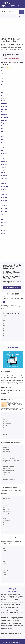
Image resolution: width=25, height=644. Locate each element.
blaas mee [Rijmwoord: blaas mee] (4, 98)
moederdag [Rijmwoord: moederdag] (6, 417)
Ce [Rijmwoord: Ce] (2, 137)
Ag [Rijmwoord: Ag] (2, 84)
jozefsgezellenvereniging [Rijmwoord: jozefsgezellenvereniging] (9, 466)
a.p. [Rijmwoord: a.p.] (2, 79)
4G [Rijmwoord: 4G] (2, 73)
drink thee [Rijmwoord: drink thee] (4, 200)
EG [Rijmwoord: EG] (2, 225)
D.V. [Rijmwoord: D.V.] (2, 142)
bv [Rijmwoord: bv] (2, 126)
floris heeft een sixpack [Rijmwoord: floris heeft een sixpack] (9, 479)
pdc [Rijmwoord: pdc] (4, 326)
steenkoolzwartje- (8, 529)
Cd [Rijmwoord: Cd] (2, 134)
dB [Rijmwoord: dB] (2, 151)
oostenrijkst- (6, 527)
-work (5, 553)
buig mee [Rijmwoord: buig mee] (4, 120)
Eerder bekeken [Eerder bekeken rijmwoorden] (6, 16)
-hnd (4, 572)
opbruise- (6, 503)
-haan (5, 575)
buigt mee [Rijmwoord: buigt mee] (4, 123)
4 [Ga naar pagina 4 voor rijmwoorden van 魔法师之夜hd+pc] (11, 302)
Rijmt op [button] (4, 12)
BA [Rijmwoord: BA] (2, 93)
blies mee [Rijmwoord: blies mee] (4, 104)
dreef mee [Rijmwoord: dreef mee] (4, 189)
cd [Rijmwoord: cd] (2, 131)
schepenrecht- (7, 512)
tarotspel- (6, 509)
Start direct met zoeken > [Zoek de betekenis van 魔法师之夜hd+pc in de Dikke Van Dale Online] (12, 288)
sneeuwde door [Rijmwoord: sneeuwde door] (7, 477)
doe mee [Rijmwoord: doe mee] (4, 173)
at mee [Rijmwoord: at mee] (3, 90)
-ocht (5, 564)
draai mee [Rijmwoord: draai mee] (4, 184)
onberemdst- (6, 520)
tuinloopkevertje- (8, 499)
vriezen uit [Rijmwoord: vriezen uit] (6, 475)
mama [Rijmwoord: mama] (5, 419)
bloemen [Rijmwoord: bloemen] (5, 428)
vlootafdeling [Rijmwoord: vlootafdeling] (7, 473)
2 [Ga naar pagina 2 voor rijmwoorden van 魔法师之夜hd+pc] (7, 302)
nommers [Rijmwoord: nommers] (6, 449)
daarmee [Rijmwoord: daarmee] (4, 145)
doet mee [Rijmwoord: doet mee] (4, 178)
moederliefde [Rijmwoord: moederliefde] (7, 423)
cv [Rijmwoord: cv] (2, 139)
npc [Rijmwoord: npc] (4, 320)
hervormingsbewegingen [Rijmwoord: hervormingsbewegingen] (9, 458)
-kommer (6, 570)
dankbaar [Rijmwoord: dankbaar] (6, 430)
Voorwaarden (20, 642)
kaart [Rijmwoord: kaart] (5, 434)
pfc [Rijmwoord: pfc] (4, 328)
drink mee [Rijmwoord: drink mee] (4, 197)
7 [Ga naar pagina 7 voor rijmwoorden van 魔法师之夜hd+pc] (19, 302)
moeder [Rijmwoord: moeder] (5, 415)
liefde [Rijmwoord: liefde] (5, 421)
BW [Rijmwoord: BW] (2, 128)
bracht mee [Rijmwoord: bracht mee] (5, 112)
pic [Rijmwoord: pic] (4, 331)
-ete (4, 561)
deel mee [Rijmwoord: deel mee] (4, 156)
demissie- (6, 505)
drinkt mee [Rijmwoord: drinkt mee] (4, 203)
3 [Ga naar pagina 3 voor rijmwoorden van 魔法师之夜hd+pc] (9, 302)
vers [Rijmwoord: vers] (4, 432)
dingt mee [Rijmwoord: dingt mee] (4, 170)
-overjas (5, 579)
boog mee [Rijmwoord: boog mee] (4, 106)
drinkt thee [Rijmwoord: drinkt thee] (4, 206)
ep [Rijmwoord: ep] (2, 228)
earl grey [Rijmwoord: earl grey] (4, 217)
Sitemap (8, 642)
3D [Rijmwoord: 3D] (2, 70)
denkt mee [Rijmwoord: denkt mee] (4, 164)
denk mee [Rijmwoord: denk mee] (4, 162)
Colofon (13, 642)
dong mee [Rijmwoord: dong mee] (4, 181)
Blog (4, 642)
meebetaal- (6, 514)
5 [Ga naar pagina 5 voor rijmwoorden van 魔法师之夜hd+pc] (14, 302)
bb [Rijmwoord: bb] (2, 95)
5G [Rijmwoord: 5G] (2, 76)
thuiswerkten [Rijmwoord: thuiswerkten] (6, 468)
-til (4, 557)
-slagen (5, 577)
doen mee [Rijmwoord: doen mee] (4, 175)
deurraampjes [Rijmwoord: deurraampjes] (7, 454)
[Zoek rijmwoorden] (15, 12)
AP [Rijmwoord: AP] (2, 87)
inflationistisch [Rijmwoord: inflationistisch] (7, 452)
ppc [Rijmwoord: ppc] (4, 333)
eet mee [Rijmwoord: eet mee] (4, 222)
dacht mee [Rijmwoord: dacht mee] (4, 148)
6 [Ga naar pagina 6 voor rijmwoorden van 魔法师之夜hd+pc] (16, 302)
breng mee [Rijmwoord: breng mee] (4, 115)
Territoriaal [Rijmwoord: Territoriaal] (6, 456)
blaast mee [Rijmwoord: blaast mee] (4, 101)
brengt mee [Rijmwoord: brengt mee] (5, 117)
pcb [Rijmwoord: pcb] (4, 323)
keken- (5, 518)
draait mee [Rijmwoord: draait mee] (4, 186)
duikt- (5, 501)
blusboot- (6, 525)
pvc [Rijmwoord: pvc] (4, 336)
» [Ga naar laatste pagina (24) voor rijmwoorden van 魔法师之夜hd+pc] (22, 302)
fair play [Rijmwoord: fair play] (4, 233)
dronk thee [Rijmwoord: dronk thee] (4, 211)
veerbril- (5, 523)
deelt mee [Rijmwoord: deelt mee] (4, 159)
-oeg (4, 566)
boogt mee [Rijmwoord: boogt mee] (4, 109)
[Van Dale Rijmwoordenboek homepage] (7, 3)
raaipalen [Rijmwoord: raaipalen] (6, 447)
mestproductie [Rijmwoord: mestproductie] (7, 464)
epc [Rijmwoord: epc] (4, 318)
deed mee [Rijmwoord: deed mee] (4, 153)
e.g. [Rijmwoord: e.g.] (2, 214)
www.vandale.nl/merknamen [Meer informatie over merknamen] (8, 630)
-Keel (5, 555)
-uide (5, 551)
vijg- (4, 507)
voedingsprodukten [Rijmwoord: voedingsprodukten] (8, 471)
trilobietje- (6, 516)
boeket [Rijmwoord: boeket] (5, 426)
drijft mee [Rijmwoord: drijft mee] (4, 195)
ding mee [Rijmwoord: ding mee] (4, 167)
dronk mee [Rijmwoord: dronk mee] (4, 208)
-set (4, 548)
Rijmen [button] (21, 12)
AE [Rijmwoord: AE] (2, 82)
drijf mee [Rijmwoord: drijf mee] (4, 192)
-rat (4, 559)
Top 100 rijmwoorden (13, 347)
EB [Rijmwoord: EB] (2, 220)
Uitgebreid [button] (20, 16)
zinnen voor (13, 58)
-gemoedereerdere (8, 568)
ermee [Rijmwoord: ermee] (3, 231)
